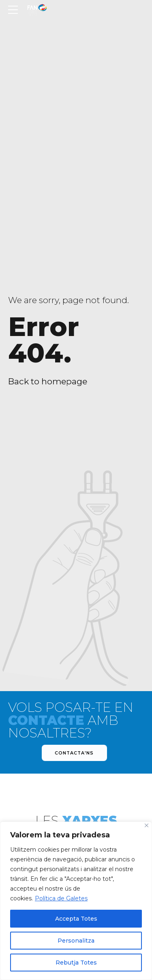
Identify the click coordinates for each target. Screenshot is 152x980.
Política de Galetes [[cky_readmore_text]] (61, 898)
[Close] (147, 825)
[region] (76, 901)
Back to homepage (48, 381)
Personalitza (76, 941)
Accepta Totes (76, 919)
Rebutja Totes (76, 963)
